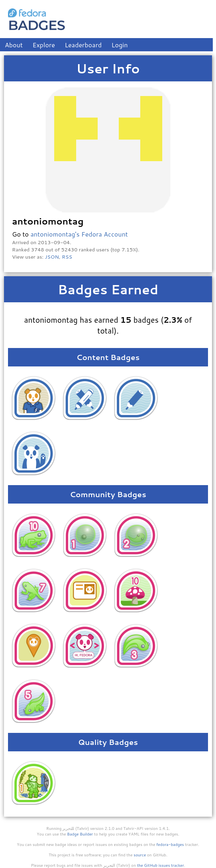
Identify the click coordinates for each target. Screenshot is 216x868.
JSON (52, 257)
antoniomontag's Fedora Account (79, 234)
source (140, 855)
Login (120, 45)
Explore (44, 45)
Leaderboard (83, 45)
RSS (67, 257)
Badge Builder (80, 834)
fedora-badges (170, 844)
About (14, 45)
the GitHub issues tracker (160, 865)
